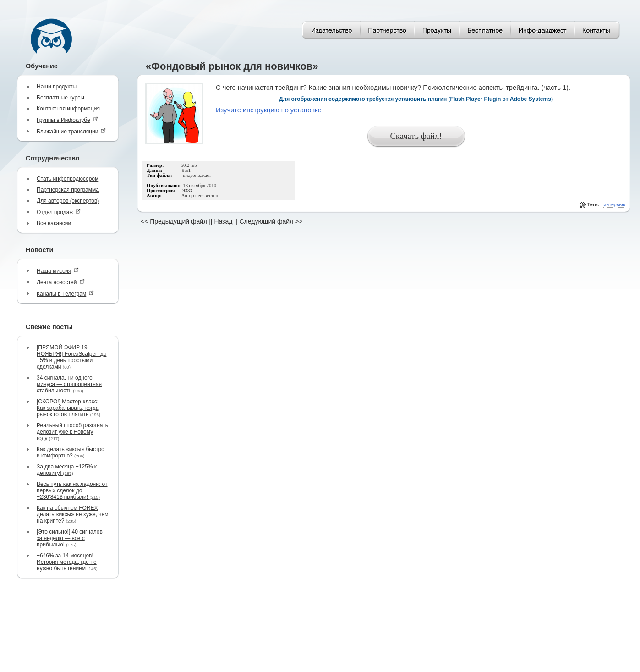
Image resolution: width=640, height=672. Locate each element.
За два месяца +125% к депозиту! (67, 470)
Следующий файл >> (271, 221)
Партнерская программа (68, 190)
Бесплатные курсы (60, 98)
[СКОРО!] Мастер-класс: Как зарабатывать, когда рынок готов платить (68, 408)
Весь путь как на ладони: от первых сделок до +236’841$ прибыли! (72, 490)
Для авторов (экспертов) (68, 201)
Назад (223, 221)
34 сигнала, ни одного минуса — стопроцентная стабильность (69, 384)
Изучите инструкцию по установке (269, 110)
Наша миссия (58, 271)
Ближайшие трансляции (71, 131)
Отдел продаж (59, 212)
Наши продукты (57, 87)
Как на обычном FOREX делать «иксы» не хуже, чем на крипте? (72, 514)
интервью (614, 204)
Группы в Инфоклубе (67, 120)
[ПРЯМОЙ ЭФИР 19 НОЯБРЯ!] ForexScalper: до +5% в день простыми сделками (71, 357)
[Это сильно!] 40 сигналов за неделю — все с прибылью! (70, 538)
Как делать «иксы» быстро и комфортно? (71, 452)
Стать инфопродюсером (68, 179)
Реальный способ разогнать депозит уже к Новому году (72, 432)
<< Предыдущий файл (174, 221)
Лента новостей (61, 282)
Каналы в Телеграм (65, 294)
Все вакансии (54, 223)
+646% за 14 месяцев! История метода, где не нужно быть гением (67, 562)
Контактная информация (68, 109)
